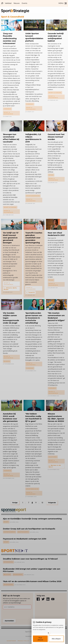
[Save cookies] (40, 639)
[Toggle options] (48, 633)
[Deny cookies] (56, 639)
